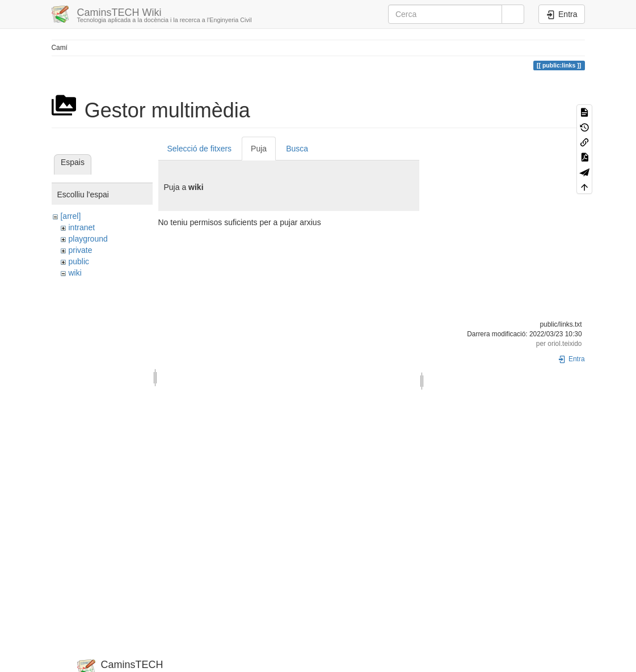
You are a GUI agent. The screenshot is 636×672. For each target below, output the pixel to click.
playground (88, 239)
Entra (571, 359)
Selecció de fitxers (200, 149)
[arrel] (70, 216)
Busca (297, 149)
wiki (75, 273)
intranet (81, 227)
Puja (259, 149)
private (80, 250)
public (79, 261)
